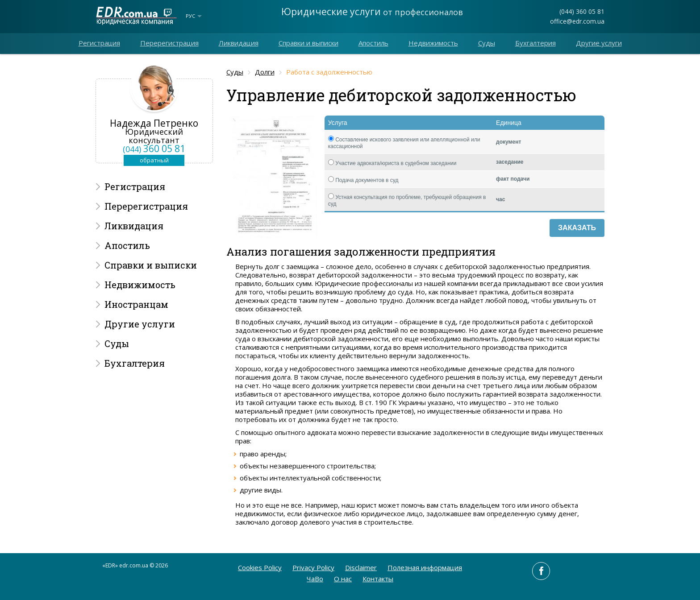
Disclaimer (361, 567)
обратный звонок (154, 161)
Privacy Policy (313, 567)
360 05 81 (154, 149)
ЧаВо (315, 579)
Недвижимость (433, 43)
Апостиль (373, 43)
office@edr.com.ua (577, 21)
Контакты (378, 579)
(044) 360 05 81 (582, 11)
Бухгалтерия (535, 43)
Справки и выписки (308, 43)
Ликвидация (239, 43)
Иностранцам (136, 304)
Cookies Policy (260, 567)
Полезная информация (425, 567)
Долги (265, 72)
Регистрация (99, 43)
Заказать (577, 228)
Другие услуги (599, 43)
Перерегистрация (169, 43)
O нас (343, 579)
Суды (487, 43)
